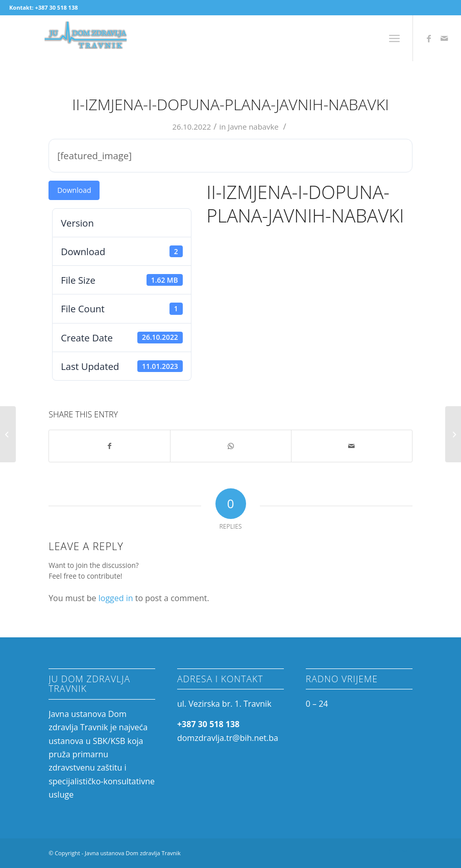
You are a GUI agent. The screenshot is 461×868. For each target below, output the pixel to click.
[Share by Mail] (352, 446)
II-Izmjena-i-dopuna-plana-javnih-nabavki (231, 104)
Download (74, 190)
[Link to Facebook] (429, 38)
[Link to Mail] (444, 38)
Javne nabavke (253, 127)
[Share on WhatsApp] (231, 446)
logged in (116, 598)
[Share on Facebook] (110, 446)
